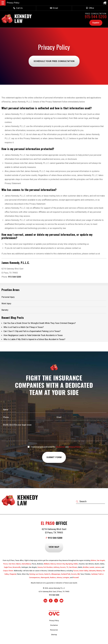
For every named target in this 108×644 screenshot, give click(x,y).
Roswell (76, 578)
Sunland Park (66, 574)
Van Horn (12, 564)
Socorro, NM (75, 574)
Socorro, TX (64, 567)
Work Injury (6, 304)
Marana (99, 571)
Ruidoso (53, 578)
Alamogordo (45, 578)
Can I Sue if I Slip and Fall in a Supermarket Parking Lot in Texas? (32, 331)
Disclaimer (60, 447)
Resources (54, 630)
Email (54, 8)
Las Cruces (40, 574)
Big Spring (69, 564)
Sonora (40, 567)
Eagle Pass (8, 567)
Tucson (76, 571)
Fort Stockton (48, 567)
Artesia (59, 578)
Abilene (93, 560)
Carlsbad (94, 574)
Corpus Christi (8, 571)
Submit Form (54, 457)
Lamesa (98, 567)
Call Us (18, 8)
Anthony (56, 567)
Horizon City (61, 564)
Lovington (66, 578)
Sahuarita (92, 571)
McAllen (86, 567)
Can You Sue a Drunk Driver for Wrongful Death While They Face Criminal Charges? (40, 323)
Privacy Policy (75, 447)
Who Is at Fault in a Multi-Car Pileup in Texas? (24, 327)
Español (96, 23)
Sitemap (54, 635)
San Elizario (73, 567)
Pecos (6, 564)
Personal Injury (8, 297)
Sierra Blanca (26, 564)
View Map (54, 547)
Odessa (53, 564)
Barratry (5, 310)
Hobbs (76, 564)
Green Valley (84, 571)
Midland (47, 564)
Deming (32, 574)
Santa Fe (47, 574)
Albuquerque (56, 574)
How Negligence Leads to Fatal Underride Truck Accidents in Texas (33, 335)
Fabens (18, 564)
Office (90, 8)
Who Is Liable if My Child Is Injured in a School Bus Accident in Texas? (34, 339)
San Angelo (101, 560)
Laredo (92, 567)
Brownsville (17, 567)
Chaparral (13, 574)
